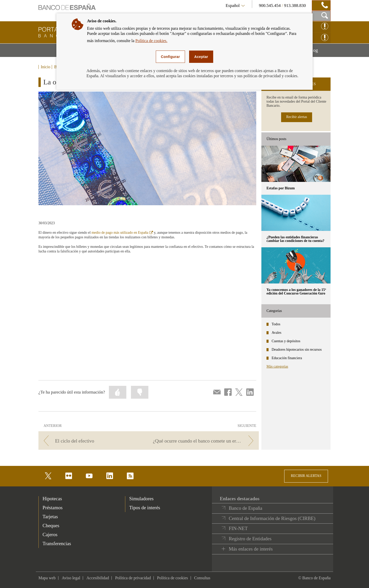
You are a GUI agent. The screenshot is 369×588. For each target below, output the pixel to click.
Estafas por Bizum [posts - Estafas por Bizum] (281, 188)
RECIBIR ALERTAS (306, 476)
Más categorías (277, 366)
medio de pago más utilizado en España (122, 233)
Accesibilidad (98, 578)
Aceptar (201, 57)
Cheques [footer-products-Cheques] (51, 526)
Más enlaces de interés (251, 549)
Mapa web (47, 578)
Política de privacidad (133, 578)
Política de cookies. (151, 41)
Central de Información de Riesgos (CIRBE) (272, 518)
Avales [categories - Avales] (276, 333)
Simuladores (141, 499)
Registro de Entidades (250, 539)
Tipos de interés (145, 508)
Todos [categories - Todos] (276, 324)
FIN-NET (238, 528)
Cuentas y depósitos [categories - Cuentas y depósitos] (286, 341)
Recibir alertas (297, 117)
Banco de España (246, 508)
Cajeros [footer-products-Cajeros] (50, 535)
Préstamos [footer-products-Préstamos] (53, 508)
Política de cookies (173, 578)
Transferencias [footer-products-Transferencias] (57, 543)
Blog (320, 52)
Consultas (202, 578)
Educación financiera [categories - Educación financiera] (287, 358)
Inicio (45, 67)
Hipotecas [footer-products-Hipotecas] (52, 499)
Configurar (170, 57)
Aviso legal (71, 578)
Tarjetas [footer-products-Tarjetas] (50, 517)
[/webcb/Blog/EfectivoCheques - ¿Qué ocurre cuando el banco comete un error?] (205, 441)
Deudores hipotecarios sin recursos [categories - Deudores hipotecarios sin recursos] (297, 350)
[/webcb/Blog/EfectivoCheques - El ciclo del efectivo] (93, 441)
